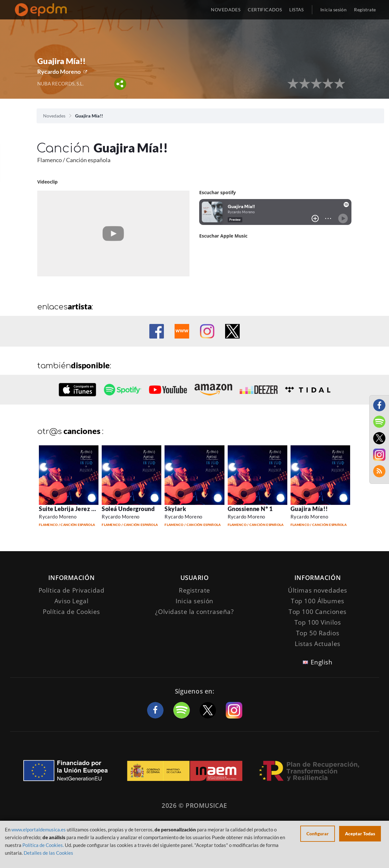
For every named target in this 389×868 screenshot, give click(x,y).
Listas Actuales (318, 644)
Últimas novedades (318, 590)
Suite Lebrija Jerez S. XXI (74, 509)
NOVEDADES (226, 10)
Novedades (54, 116)
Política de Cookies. (43, 845)
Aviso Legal (71, 601)
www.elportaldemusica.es (39, 829)
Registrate (194, 590)
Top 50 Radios (318, 633)
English (322, 662)
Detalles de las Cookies (48, 853)
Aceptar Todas (360, 834)
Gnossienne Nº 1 (250, 509)
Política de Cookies (71, 612)
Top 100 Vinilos (318, 622)
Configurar (318, 834)
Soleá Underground (128, 509)
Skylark (175, 509)
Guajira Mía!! (309, 509)
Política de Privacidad (72, 590)
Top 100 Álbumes (318, 601)
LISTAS (297, 10)
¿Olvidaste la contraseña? (194, 612)
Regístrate (365, 10)
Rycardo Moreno (59, 72)
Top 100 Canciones (318, 612)
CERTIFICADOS (265, 10)
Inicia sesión (333, 10)
